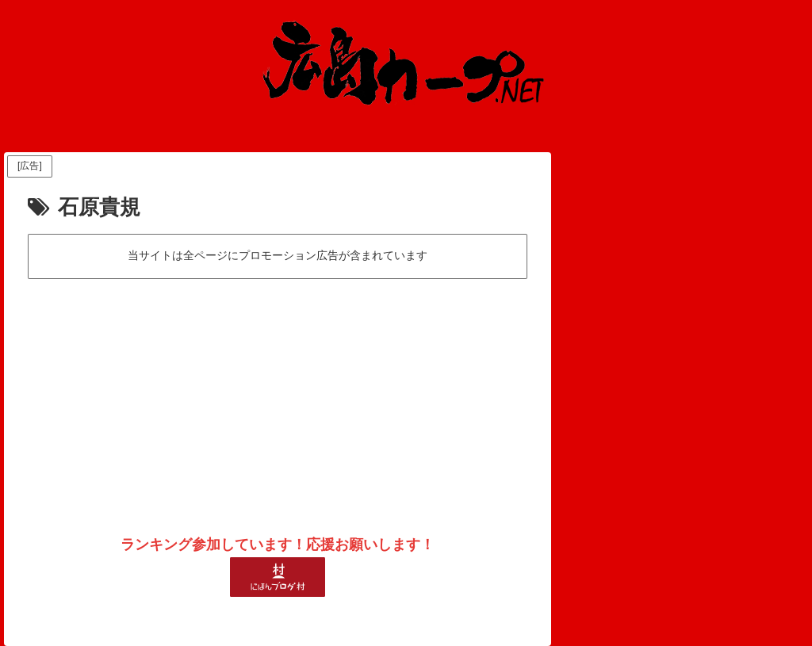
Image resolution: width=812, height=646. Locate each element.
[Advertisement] (278, 401)
